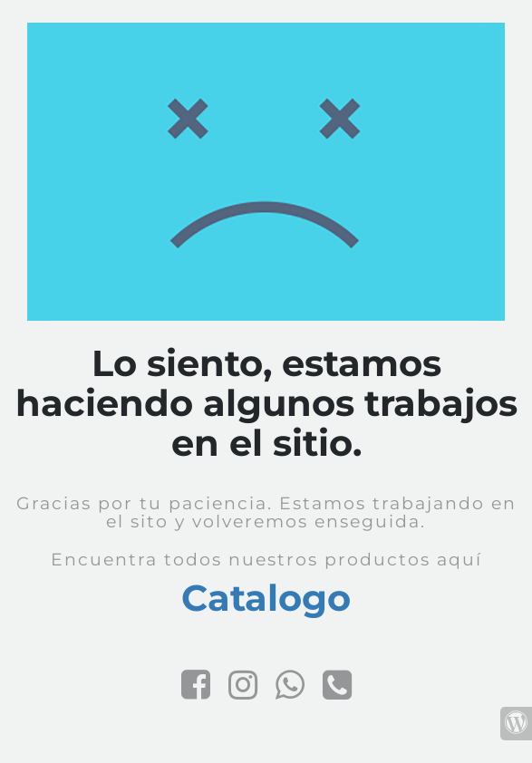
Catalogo (266, 598)
